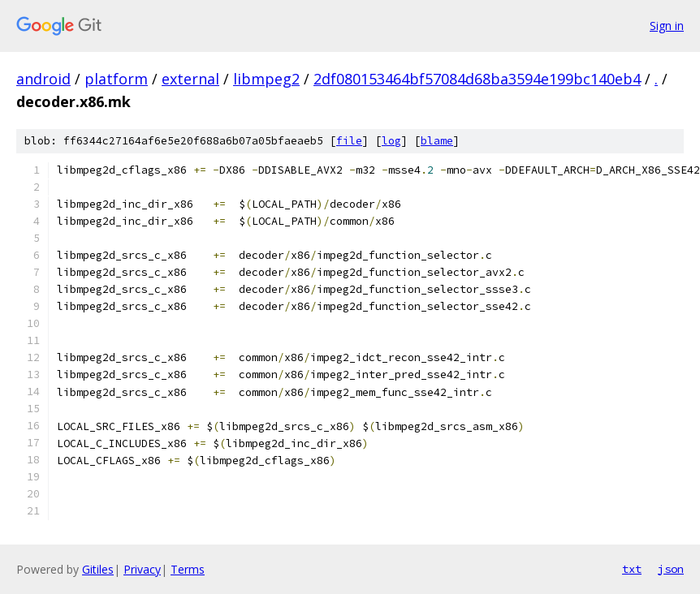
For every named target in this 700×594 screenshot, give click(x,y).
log (391, 141)
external (190, 79)
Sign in (667, 26)
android (43, 79)
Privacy (142, 569)
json (671, 569)
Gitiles (98, 569)
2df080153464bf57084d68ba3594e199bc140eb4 (477, 79)
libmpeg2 (266, 79)
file (349, 141)
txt (632, 569)
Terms (188, 569)
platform (116, 79)
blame (437, 141)
